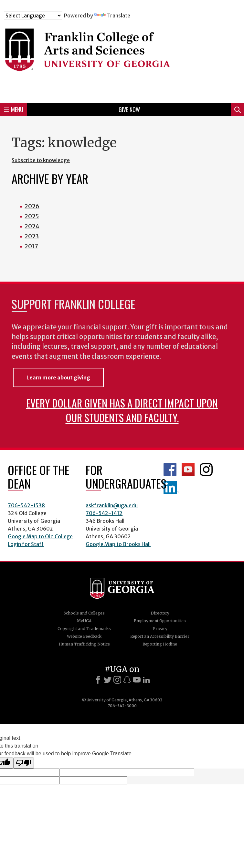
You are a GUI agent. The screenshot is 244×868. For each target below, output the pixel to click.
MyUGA (84, 621)
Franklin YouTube (188, 470)
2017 (31, 246)
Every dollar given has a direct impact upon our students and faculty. (122, 410)
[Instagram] (117, 680)
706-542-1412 (104, 513)
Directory (160, 613)
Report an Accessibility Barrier (160, 636)
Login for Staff (26, 544)
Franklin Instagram (206, 470)
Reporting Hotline (160, 644)
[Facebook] (98, 680)
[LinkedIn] (146, 680)
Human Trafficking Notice (84, 644)
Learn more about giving (58, 377)
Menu (14, 109)
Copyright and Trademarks (84, 629)
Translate (112, 15)
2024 (32, 226)
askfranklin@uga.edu (112, 505)
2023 (32, 236)
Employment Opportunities (160, 621)
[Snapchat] (127, 680)
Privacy (160, 629)
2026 (32, 206)
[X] (108, 680)
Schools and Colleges (84, 613)
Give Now (129, 109)
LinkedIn (171, 488)
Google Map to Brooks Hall (118, 544)
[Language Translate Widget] (33, 15)
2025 (32, 216)
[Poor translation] (24, 763)
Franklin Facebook (170, 470)
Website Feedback (84, 636)
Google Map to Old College (40, 536)
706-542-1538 (26, 505)
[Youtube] (137, 680)
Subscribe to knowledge (41, 160)
